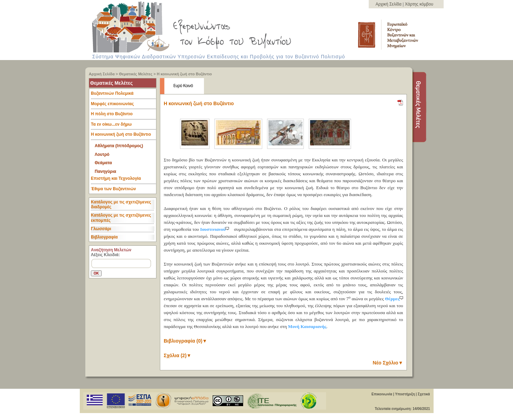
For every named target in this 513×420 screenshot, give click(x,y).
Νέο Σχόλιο (388, 363)
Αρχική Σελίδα (389, 4)
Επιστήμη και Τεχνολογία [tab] (123, 180)
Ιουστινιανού (215, 229)
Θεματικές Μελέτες (136, 74)
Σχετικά (424, 394)
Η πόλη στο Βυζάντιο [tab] (123, 116)
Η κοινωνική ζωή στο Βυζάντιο (184, 74)
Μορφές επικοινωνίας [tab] (123, 106)
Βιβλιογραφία (104, 237)
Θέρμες (394, 299)
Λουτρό (102, 154)
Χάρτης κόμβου (419, 4)
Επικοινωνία (382, 394)
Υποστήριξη (405, 394)
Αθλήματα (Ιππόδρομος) (119, 146)
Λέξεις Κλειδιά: (105, 255)
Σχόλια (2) (178, 355)
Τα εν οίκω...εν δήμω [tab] (123, 126)
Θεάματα (103, 163)
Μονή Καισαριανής (307, 326)
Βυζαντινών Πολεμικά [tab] (123, 95)
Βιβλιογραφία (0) (185, 341)
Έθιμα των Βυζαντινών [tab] (113, 189)
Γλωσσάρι (101, 229)
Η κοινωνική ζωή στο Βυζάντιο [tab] (123, 136)
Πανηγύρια (105, 171)
